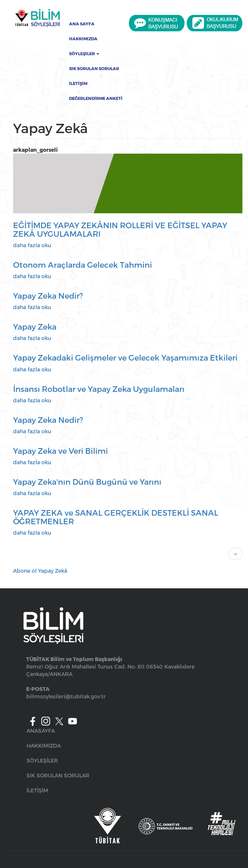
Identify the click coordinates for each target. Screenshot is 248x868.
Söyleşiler (84, 54)
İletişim (78, 84)
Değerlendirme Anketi (96, 98)
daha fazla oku (32, 245)
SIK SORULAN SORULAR (58, 775)
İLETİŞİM (37, 790)
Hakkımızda (83, 39)
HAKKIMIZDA (44, 746)
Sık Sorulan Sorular (94, 69)
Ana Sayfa (82, 24)
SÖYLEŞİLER (42, 760)
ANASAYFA (41, 731)
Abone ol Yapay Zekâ (40, 571)
